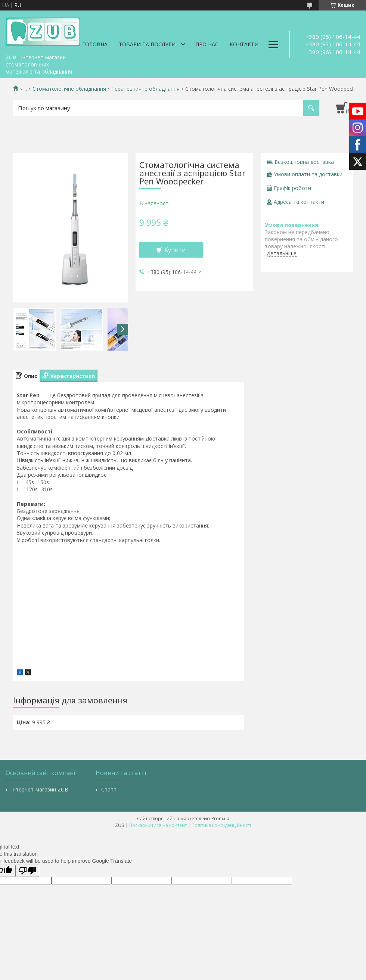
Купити (175, 250)
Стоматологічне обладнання (69, 89)
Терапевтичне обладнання (145, 89)
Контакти (244, 44)
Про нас (207, 44)
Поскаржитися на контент (158, 825)
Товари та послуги (147, 44)
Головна (95, 44)
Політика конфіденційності (221, 825)
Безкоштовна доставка (304, 162)
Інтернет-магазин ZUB (40, 789)
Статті (109, 789)
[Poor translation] (27, 871)
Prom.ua (220, 819)
